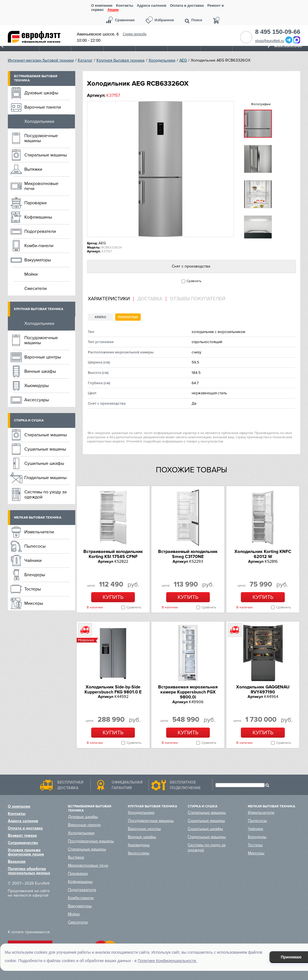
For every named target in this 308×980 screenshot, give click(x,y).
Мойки (31, 274)
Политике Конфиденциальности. (167, 961)
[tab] (111, 299)
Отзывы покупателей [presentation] (198, 299)
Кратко (100, 317)
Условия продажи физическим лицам (26, 852)
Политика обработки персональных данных (29, 871)
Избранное (164, 20)
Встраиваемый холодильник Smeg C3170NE (188, 554)
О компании (102, 5)
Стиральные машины (46, 155)
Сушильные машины (45, 449)
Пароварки (36, 203)
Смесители (36, 289)
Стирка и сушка (29, 420)
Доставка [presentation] (150, 299)
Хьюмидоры (37, 386)
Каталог (85, 60)
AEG (183, 60)
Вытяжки (33, 169)
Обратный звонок (246, 37)
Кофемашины (38, 217)
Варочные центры (43, 357)
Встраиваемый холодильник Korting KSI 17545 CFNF (113, 554)
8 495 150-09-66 (278, 32)
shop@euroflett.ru (270, 41)
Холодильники (162, 60)
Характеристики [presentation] (109, 299)
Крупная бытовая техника (121, 60)
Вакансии (17, 861)
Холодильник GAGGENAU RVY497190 (263, 690)
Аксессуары (37, 400)
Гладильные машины (45, 478)
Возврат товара (22, 835)
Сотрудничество (23, 843)
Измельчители (39, 532)
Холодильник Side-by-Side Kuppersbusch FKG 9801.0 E (113, 690)
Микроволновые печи (41, 186)
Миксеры (34, 603)
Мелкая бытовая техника (38, 518)
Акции (113, 10)
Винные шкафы (40, 371)
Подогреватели (40, 231)
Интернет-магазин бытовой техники (41, 60)
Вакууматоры (38, 260)
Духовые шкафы (41, 93)
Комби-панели (39, 246)
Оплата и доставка (187, 5)
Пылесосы (35, 546)
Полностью (128, 317)
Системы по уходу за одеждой (45, 494)
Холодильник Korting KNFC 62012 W (263, 554)
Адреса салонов (151, 5)
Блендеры (35, 575)
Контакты (125, 5)
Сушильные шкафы (44, 463)
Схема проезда (135, 34)
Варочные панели (43, 107)
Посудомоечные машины (41, 138)
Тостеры (33, 589)
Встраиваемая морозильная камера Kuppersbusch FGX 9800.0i (188, 692)
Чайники (33, 561)
